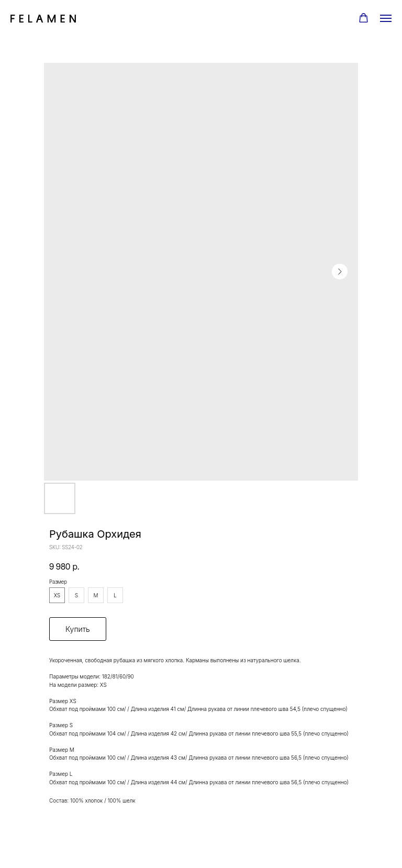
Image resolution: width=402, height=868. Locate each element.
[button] (364, 18)
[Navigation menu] (386, 18)
